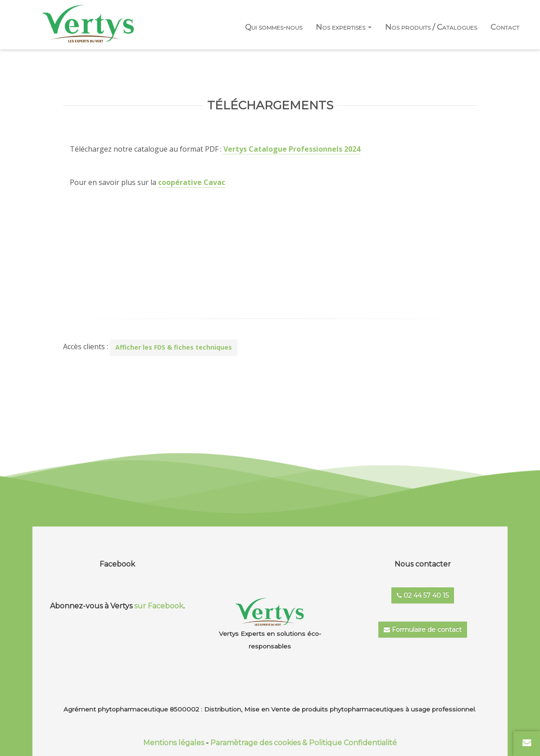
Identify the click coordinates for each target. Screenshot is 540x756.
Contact (505, 27)
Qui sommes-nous (274, 27)
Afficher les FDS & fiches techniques (174, 347)
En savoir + (262, 264)
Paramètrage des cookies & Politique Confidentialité (304, 743)
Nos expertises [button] (344, 27)
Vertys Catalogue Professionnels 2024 (292, 149)
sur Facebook (159, 606)
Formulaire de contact (423, 630)
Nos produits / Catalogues (431, 27)
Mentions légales (174, 743)
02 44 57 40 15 (423, 595)
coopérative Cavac (192, 182)
